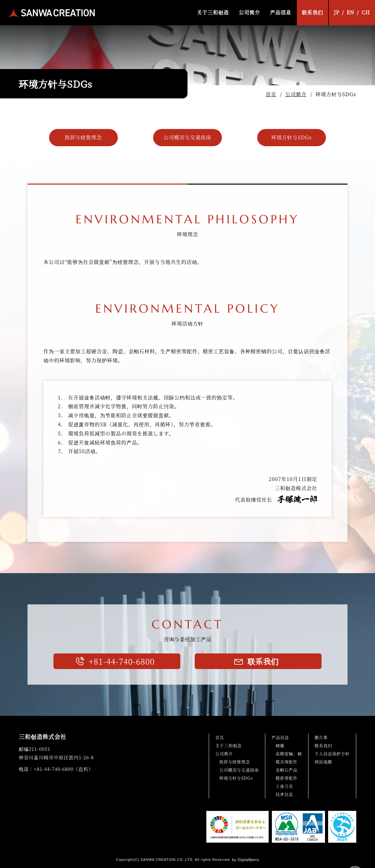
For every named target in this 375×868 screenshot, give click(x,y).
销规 (280, 745)
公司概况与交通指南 (187, 137)
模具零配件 (287, 762)
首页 (271, 94)
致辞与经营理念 (83, 137)
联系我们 (312, 12)
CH (366, 12)
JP (337, 12)
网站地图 (323, 762)
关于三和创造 (213, 12)
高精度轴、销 (289, 754)
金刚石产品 (287, 770)
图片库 (321, 737)
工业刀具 (284, 786)
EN (350, 12)
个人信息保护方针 (332, 754)
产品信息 (281, 12)
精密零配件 (287, 778)
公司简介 (249, 12)
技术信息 (284, 794)
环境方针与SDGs (292, 137)
